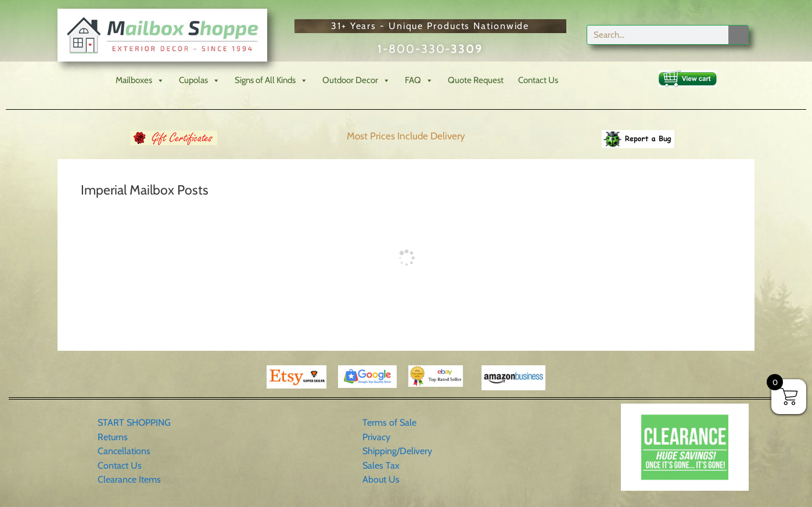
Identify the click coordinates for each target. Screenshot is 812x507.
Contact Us (538, 80)
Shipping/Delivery (397, 451)
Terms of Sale (389, 423)
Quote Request (476, 80)
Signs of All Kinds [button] (271, 80)
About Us (381, 479)
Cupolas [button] (200, 80)
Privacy (376, 437)
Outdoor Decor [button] (356, 80)
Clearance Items (129, 479)
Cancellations (124, 451)
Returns (113, 437)
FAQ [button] (419, 80)
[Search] (738, 35)
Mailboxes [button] (140, 80)
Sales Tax (381, 465)
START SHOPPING (134, 423)
